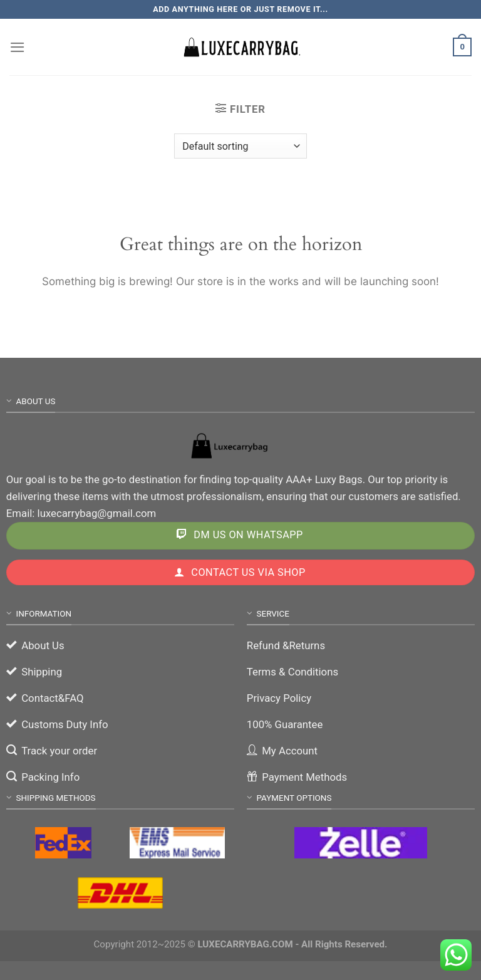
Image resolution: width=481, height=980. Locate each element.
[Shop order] (240, 146)
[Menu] (18, 47)
